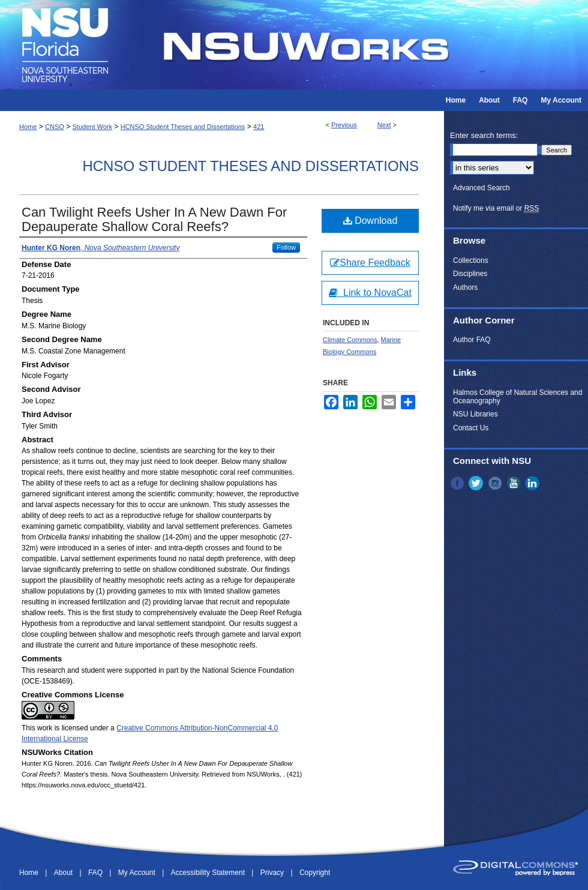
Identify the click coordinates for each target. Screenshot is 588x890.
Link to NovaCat (370, 293)
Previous (344, 125)
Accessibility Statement (209, 873)
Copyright (315, 873)
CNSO (55, 127)
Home (28, 127)
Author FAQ (472, 340)
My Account (138, 873)
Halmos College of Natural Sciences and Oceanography (517, 397)
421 (259, 127)
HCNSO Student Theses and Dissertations (183, 127)
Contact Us (471, 428)
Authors (465, 287)
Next (384, 125)
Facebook (458, 483)
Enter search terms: (484, 135)
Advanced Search (481, 188)
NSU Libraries (475, 414)
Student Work (92, 127)
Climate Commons (350, 340)
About (64, 873)
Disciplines (470, 274)
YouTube (515, 483)
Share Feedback (370, 263)
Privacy (273, 873)
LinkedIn (533, 483)
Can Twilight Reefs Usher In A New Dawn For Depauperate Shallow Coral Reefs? (154, 219)
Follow (286, 247)
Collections (471, 260)
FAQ (96, 873)
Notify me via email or (496, 208)
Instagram (496, 483)
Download (370, 221)
